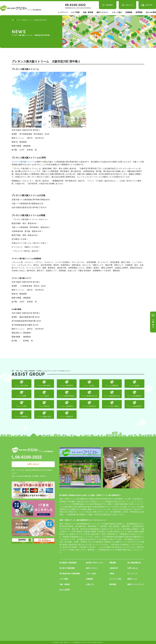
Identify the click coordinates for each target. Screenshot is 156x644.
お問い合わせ (153, 323)
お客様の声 (114, 568)
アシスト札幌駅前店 (21, 417)
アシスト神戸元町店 (44, 386)
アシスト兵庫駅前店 (112, 386)
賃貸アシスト (132, 579)
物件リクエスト (103, 12)
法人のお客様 (151, 12)
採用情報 (139, 12)
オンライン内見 (115, 579)
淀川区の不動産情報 (67, 568)
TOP (13, 20)
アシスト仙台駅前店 (67, 406)
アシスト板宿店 (135, 386)
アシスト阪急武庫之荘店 (112, 396)
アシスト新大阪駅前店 (134, 396)
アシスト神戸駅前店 (67, 386)
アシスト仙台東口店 (89, 406)
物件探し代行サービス (95, 563)
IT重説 (112, 574)
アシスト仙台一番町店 (112, 406)
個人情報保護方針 (134, 563)
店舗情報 (129, 12)
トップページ (63, 12)
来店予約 (149, 5)
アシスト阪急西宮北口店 (89, 396)
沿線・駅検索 (88, 12)
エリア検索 (75, 12)
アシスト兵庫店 (89, 386)
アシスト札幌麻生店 (67, 417)
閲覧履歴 (109, 5)
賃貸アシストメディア (136, 584)
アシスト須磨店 (22, 396)
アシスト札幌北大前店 (44, 417)
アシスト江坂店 (22, 406)
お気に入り (129, 5)
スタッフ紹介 (117, 12)
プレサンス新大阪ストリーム (23, 162)
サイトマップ (132, 574)
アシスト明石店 (44, 396)
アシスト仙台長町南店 (134, 406)
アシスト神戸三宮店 (21, 386)
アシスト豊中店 (44, 406)
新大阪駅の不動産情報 (68, 563)
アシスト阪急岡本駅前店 (67, 396)
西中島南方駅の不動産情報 (70, 574)
